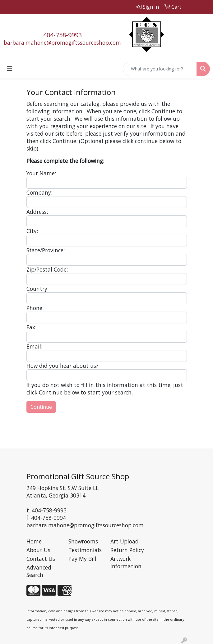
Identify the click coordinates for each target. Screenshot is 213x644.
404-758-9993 (63, 35)
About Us (38, 550)
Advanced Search (39, 571)
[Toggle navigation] (10, 69)
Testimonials (85, 550)
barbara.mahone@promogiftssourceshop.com (62, 43)
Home (34, 541)
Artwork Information (126, 562)
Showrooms (83, 541)
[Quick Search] (160, 69)
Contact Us (41, 559)
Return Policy (127, 550)
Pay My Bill (82, 559)
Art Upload (125, 541)
